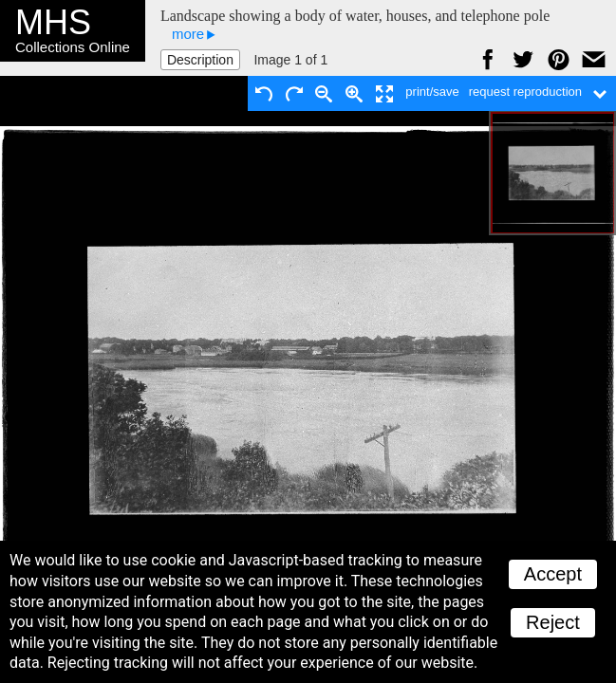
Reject (553, 622)
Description (200, 60)
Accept (553, 574)
